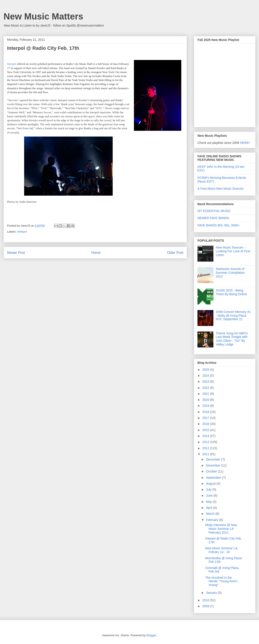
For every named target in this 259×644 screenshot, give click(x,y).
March (211, 514)
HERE (244, 143)
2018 (206, 412)
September (214, 478)
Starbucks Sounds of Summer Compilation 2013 (230, 273)
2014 (206, 436)
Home (96, 253)
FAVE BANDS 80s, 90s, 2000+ (219, 225)
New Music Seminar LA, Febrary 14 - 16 (222, 550)
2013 (206, 442)
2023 (206, 382)
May (209, 502)
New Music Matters (43, 16)
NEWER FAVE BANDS (213, 218)
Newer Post (16, 253)
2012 (206, 448)
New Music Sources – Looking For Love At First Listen (233, 251)
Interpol (22, 232)
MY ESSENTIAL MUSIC (214, 211)
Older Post (175, 253)
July (209, 490)
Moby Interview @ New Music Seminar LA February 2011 (221, 529)
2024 (206, 376)
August (211, 484)
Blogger (151, 635)
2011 (206, 454)
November (213, 465)
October (212, 471)
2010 (206, 600)
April (209, 508)
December (213, 459)
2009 (206, 606)
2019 (206, 406)
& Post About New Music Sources (221, 189)
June (210, 496)
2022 (206, 388)
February (213, 520)
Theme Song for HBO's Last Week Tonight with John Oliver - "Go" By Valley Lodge (232, 339)
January (212, 593)
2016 (206, 424)
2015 (206, 430)
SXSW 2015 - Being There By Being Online (231, 292)
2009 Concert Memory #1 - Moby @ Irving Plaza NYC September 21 (233, 316)
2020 (206, 400)
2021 (206, 394)
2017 (206, 418)
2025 (206, 370)
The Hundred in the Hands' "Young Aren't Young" (221, 581)
